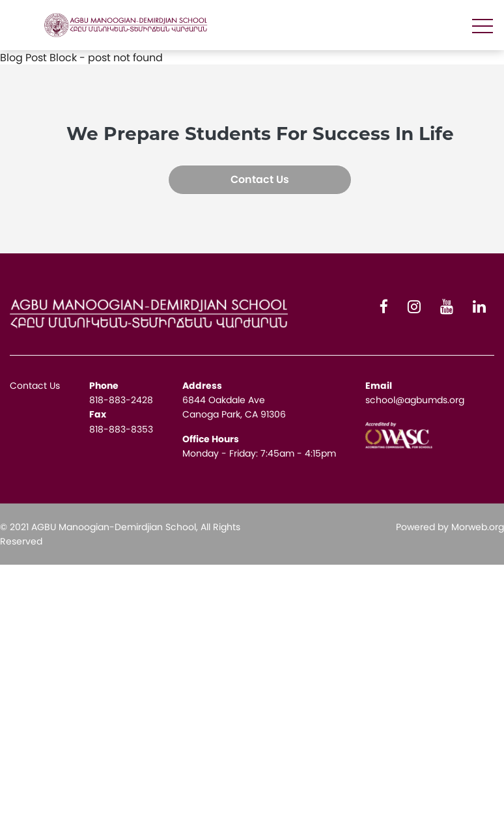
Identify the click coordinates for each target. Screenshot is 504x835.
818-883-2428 (121, 400)
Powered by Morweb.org (450, 527)
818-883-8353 (121, 429)
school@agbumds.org (415, 400)
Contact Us (260, 179)
